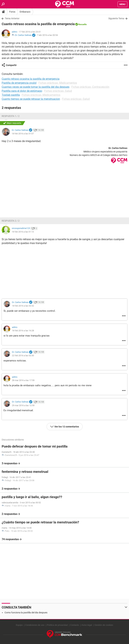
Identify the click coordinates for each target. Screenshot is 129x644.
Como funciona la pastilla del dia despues (26, 613)
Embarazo (25, 12)
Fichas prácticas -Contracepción (90, 87)
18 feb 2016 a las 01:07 (23, 134)
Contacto (75, 625)
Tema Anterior (12, 18)
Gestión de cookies (104, 625)
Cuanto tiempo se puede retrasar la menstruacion (31, 99)
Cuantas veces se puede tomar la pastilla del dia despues (36, 87)
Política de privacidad (57, 625)
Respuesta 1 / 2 (11, 116)
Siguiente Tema (116, 18)
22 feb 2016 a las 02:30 (23, 355)
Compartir (11, 65)
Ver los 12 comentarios (67, 427)
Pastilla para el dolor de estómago (22, 91)
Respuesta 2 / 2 (11, 221)
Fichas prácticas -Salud (58, 91)
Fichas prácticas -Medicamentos (58, 83)
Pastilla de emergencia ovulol (19, 83)
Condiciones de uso (35, 625)
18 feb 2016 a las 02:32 (23, 306)
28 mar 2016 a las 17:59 (23, 380)
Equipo (19, 625)
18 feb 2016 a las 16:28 (23, 331)
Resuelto (82, 24)
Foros (12, 12)
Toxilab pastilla (11, 95)
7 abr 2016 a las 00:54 (47, 35)
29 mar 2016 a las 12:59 (23, 405)
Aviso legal (87, 625)
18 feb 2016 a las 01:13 (23, 232)
